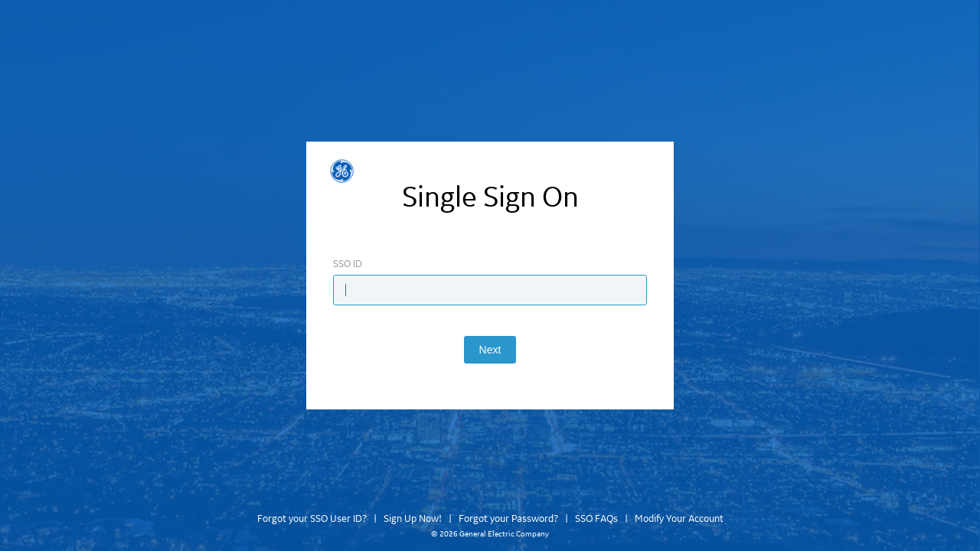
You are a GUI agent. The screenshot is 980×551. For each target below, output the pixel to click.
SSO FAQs (596, 519)
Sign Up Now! (413, 519)
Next (490, 350)
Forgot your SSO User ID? (312, 519)
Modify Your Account (679, 519)
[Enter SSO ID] (490, 290)
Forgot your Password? (508, 519)
